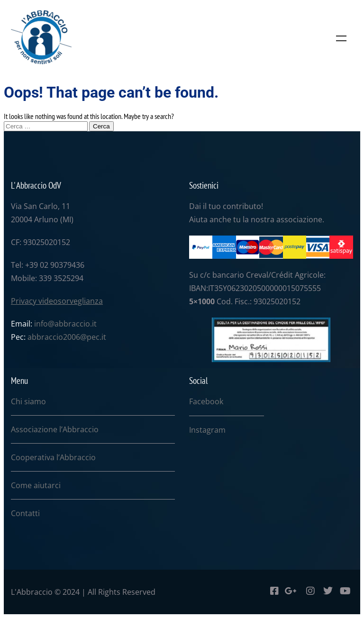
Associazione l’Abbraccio (55, 429)
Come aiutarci (36, 485)
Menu (341, 38)
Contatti (25, 513)
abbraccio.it (76, 324)
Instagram (207, 430)
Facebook (206, 401)
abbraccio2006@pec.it (67, 337)
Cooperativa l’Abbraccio (53, 457)
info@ (44, 324)
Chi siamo (28, 401)
